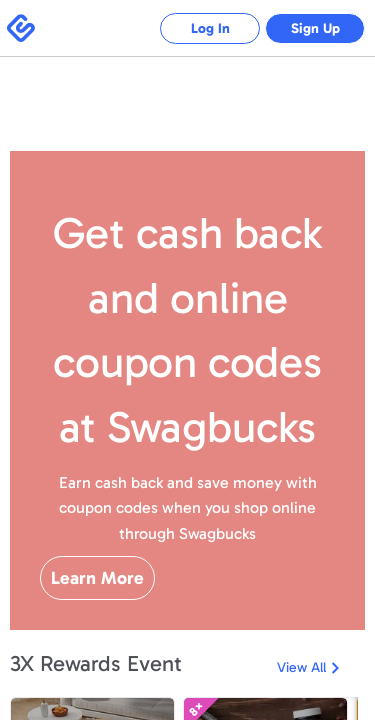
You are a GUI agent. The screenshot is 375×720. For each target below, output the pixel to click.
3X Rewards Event (96, 663)
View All (301, 667)
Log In (210, 28)
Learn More (97, 578)
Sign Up (315, 28)
